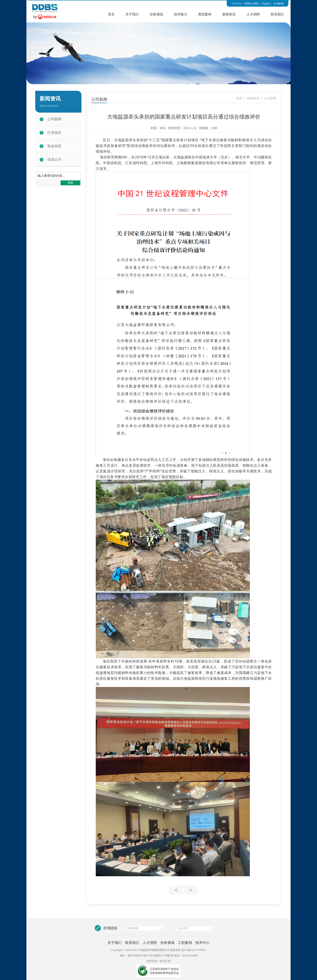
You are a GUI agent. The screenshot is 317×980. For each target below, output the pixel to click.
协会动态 (54, 146)
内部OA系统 (252, 4)
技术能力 (181, 14)
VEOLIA (236, 4)
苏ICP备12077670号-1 (194, 950)
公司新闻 (54, 119)
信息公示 (54, 159)
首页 (111, 14)
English (266, 4)
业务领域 (156, 14)
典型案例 (205, 14)
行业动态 (54, 133)
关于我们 (132, 14)
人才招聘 (253, 14)
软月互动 (165, 961)
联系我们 (277, 14)
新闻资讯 (229, 14)
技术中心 (203, 943)
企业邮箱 (278, 4)
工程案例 (185, 943)
